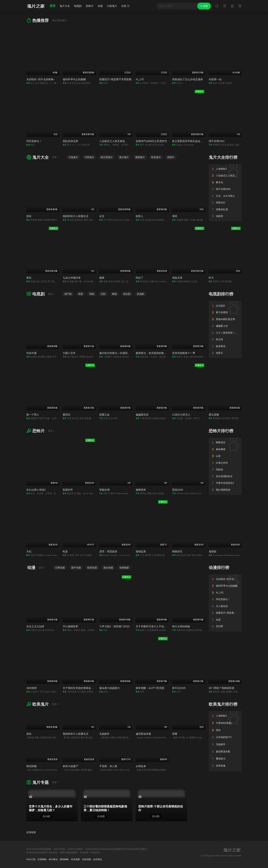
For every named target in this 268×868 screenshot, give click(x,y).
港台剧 (127, 294)
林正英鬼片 (107, 157)
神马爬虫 (53, 859)
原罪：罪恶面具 (108, 551)
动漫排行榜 (219, 568)
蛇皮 (65, 551)
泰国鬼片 (140, 157)
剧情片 (171, 157)
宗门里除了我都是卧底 (222, 688)
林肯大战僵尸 (70, 766)
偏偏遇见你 (142, 415)
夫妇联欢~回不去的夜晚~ (41, 79)
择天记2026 (179, 688)
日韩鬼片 (89, 157)
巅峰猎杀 (141, 490)
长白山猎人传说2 (36, 490)
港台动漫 (108, 568)
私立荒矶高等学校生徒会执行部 (190, 141)
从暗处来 (141, 766)
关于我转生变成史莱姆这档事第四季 (83, 688)
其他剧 (140, 294)
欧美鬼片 (156, 157)
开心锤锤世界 (70, 626)
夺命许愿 (31, 353)
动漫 (100, 6)
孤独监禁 (141, 551)
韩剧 (92, 294)
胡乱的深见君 (70, 141)
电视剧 (78, 6)
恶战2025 (177, 490)
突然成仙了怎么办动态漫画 (187, 79)
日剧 (103, 294)
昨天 (211, 278)
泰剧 (114, 294)
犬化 (29, 551)
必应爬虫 (98, 859)
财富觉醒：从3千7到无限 (150, 688)
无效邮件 (104, 734)
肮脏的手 (68, 490)
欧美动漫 (92, 568)
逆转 (29, 216)
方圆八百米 (69, 353)
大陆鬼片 (112, 6)
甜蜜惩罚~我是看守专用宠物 (115, 79)
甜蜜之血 (104, 415)
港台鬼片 (124, 157)
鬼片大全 (65, 6)
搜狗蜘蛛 (64, 859)
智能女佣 (104, 490)
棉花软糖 (31, 766)
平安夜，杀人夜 (108, 766)
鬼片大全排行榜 (223, 157)
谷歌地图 (86, 859)
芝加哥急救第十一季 (184, 353)
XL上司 (140, 79)
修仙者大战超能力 (110, 688)
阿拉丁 (140, 278)
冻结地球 (31, 688)
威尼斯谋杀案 (143, 734)
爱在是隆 (214, 415)
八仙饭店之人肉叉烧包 (112, 141)
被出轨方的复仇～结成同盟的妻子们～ (121, 353)
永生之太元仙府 (35, 626)
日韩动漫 (60, 568)
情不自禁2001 (217, 141)
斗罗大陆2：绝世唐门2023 (114, 626)
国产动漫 (76, 568)
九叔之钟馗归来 (72, 278)
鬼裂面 (213, 551)
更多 (56, 157)
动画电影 (124, 568)
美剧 (81, 294)
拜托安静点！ (34, 141)
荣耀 (175, 734)
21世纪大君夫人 (181, 415)
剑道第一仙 (215, 79)
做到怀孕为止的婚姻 (74, 79)
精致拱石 (177, 551)
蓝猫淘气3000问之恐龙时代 (151, 141)
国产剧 (68, 294)
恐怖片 (90, 6)
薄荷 (175, 216)
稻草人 (140, 216)
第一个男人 (33, 415)
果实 (29, 278)
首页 (53, 6)
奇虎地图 (75, 859)
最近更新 (60, 20)
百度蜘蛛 (42, 859)
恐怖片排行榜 (221, 431)
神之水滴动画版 (181, 626)
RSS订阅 (31, 859)
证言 (102, 216)
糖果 (102, 278)
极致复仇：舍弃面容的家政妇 (152, 353)
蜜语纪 (67, 415)
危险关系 (177, 278)
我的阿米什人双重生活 (76, 216)
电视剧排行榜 (221, 294)
